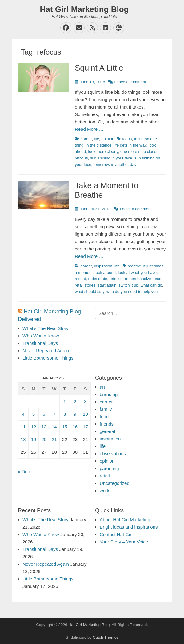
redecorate (98, 279)
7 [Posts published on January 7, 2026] (54, 414)
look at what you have (137, 272)
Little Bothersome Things (48, 358)
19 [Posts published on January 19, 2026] (34, 439)
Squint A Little (99, 68)
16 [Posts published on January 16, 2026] (75, 427)
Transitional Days (40, 343)
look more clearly (103, 152)
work (105, 491)
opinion (108, 139)
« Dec (24, 471)
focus (127, 139)
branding (109, 394)
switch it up (128, 285)
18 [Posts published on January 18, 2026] (23, 439)
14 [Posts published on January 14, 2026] (54, 427)
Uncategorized (115, 483)
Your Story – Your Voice (124, 542)
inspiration (103, 266)
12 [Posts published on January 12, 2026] (34, 427)
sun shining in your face (111, 158)
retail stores (85, 285)
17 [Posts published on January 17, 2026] (85, 427)
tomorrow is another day (115, 165)
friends (107, 424)
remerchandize (138, 279)
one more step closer (139, 152)
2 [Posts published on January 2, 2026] (75, 401)
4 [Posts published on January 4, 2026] (23, 414)
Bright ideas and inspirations (129, 527)
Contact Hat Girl (116, 534)
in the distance (98, 145)
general (107, 431)
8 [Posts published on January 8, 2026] (65, 414)
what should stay (90, 292)
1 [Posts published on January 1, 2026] (65, 401)
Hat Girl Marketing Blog (84, 9)
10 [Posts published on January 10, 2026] (85, 414)
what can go (151, 285)
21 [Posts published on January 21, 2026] (54, 439)
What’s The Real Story (46, 328)
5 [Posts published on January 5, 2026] (34, 414)
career (86, 139)
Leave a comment (130, 82)
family (106, 409)
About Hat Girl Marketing (125, 520)
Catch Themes (106, 637)
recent (80, 279)
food (104, 417)
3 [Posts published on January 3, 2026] (85, 401)
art (102, 387)
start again (107, 285)
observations (113, 454)
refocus (81, 158)
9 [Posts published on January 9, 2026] (75, 414)
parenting (109, 468)
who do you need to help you (132, 292)
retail (105, 476)
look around (105, 272)
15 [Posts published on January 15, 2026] (65, 427)
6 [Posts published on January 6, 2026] (44, 414)
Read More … (89, 129)
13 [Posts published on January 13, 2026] (44, 427)
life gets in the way (130, 145)
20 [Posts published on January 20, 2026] (44, 439)
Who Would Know (41, 336)
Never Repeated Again (46, 351)
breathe (134, 266)
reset (158, 279)
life (96, 139)
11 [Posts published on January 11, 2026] (23, 427)
